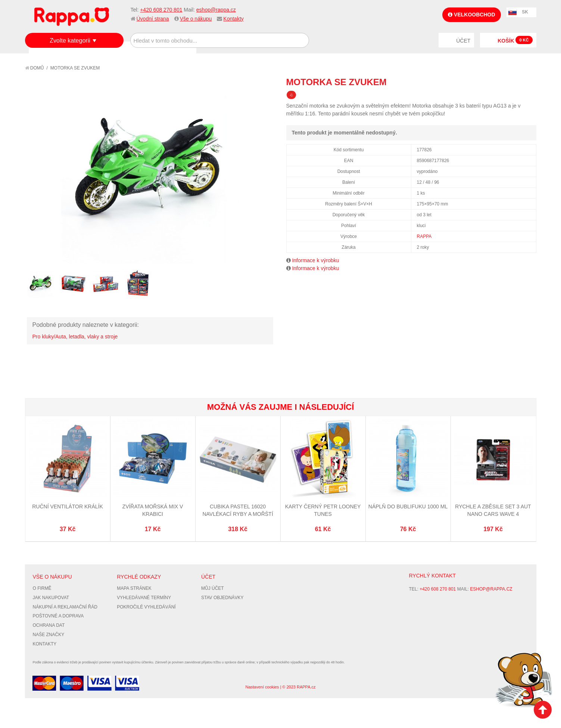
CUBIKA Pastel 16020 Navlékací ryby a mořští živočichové (238, 514)
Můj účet (213, 588)
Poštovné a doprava (58, 616)
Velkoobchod (471, 15)
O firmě (42, 588)
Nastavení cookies (262, 687)
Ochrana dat (49, 625)
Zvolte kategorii (70, 41)
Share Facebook (514, 82)
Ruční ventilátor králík (68, 506)
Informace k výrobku (315, 260)
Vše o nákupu (196, 19)
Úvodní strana (153, 19)
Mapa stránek (134, 588)
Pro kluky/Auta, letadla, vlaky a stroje (75, 337)
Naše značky (49, 635)
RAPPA (424, 236)
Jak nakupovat (51, 598)
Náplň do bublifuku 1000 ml (408, 506)
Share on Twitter (529, 82)
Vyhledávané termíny (144, 598)
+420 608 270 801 (161, 10)
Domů (35, 68)
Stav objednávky (222, 598)
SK (525, 12)
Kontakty (233, 19)
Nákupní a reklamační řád (65, 607)
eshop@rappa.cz (216, 10)
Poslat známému (499, 82)
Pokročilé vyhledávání (146, 607)
